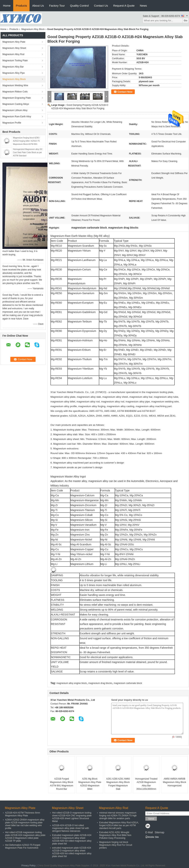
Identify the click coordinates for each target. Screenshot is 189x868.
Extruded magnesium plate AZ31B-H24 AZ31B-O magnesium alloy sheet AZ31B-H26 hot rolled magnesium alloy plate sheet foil (72, 839)
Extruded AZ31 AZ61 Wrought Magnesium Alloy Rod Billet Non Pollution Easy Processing (115, 835)
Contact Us (101, 6)
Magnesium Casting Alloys (16, 104)
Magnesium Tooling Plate (15, 61)
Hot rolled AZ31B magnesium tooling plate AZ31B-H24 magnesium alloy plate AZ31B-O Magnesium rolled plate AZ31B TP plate (25, 837)
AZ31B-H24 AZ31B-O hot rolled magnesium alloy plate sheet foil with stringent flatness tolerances (70, 828)
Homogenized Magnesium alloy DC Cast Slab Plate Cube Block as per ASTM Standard (28, 152)
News (143, 6)
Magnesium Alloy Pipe (14, 73)
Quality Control (79, 6)
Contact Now (125, 92)
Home (7, 6)
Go (186, 20)
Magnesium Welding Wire (15, 85)
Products (21, 6)
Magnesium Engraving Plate (17, 98)
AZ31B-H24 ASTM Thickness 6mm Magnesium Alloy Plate (23, 814)
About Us (38, 6)
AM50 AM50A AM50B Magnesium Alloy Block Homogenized (174, 782)
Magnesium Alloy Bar (13, 67)
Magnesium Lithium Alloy (15, 110)
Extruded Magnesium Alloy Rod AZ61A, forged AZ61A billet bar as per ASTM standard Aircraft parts (119, 825)
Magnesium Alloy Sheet (14, 48)
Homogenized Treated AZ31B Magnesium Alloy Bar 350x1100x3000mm (146, 784)
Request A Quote (124, 6)
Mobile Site (152, 837)
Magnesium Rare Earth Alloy (17, 117)
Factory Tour (57, 6)
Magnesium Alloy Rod (13, 54)
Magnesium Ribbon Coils (15, 92)
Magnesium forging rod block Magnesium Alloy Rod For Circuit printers (116, 845)
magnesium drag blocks (100, 683)
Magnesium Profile (12, 123)
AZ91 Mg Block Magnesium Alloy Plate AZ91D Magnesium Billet (90, 784)
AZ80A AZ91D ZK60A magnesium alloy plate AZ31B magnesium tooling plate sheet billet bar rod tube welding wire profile (25, 824)
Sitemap (159, 832)
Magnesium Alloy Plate (14, 42)
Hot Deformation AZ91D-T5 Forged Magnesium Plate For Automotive (23, 846)
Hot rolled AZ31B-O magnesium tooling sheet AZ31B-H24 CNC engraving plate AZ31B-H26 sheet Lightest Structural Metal (72, 817)
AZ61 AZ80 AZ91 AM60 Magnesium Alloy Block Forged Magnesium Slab (118, 784)
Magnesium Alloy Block (33, 29)
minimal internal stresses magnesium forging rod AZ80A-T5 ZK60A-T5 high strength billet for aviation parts (118, 816)
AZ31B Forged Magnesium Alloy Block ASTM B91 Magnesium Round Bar (61, 784)
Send (151, 819)
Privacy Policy (29, 866)
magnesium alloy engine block (72, 683)
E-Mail (149, 832)
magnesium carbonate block (128, 683)
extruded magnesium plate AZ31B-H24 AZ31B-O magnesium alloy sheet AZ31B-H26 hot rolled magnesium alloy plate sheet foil (72, 852)
